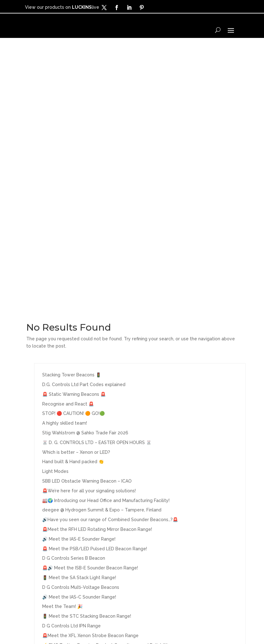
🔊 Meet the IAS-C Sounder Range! (79, 351)
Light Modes (55, 226)
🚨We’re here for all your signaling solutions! (89, 245)
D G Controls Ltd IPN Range (71, 380)
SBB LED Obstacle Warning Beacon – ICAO (87, 236)
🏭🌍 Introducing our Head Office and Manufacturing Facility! (106, 255)
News (34, 583)
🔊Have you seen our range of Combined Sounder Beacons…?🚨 (110, 274)
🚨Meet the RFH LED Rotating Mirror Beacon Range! (97, 284)
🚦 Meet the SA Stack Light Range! (79, 332)
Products (40, 543)
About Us (91, 533)
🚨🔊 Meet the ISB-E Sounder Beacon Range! (90, 322)
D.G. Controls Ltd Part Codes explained (84, 139)
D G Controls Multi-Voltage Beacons (81, 342)
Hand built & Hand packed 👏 (73, 216)
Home (35, 533)
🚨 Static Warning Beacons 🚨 (74, 149)
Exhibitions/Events (105, 563)
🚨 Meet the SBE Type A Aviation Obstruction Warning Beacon (108, 409)
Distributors (44, 553)
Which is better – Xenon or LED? (76, 207)
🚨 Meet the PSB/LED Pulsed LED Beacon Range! (95, 303)
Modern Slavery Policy (120, 633)
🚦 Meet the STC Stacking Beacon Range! (87, 371)
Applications (45, 563)
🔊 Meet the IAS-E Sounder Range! (79, 294)
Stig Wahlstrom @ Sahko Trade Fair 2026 (85, 187)
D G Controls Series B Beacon (74, 313)
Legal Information (155, 624)
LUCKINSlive (96, 573)
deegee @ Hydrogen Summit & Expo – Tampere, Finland (102, 264)
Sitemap (159, 633)
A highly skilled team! (65, 178)
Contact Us (94, 543)
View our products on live (62, 7)
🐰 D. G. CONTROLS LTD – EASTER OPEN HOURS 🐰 (97, 197)
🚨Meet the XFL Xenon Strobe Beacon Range (90, 390)
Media (35, 573)
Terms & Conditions (73, 624)
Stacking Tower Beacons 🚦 (72, 129)
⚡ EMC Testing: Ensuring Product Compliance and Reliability (106, 400)
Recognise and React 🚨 (68, 158)
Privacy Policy (115, 624)
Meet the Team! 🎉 (62, 361)
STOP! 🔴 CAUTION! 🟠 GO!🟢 (74, 168)
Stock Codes (96, 553)
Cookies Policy (197, 624)
